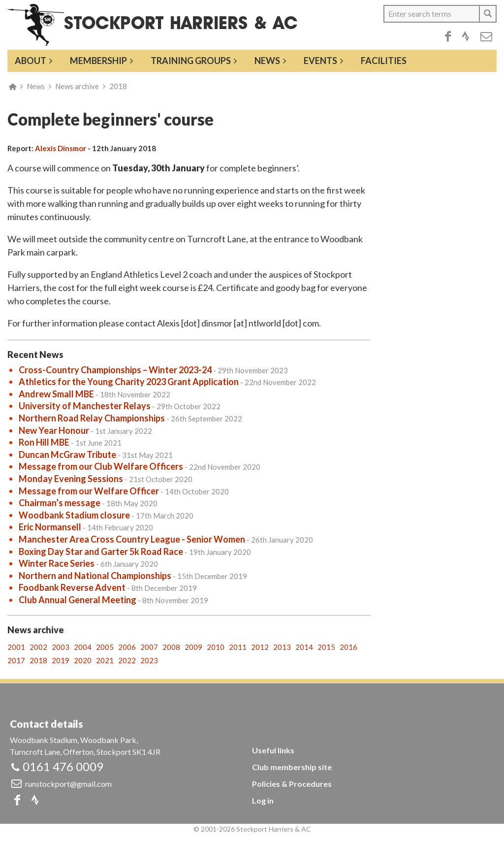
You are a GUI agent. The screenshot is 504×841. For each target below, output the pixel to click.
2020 (83, 660)
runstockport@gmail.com (68, 784)
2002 (38, 647)
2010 (216, 647)
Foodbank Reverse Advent (72, 587)
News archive (77, 86)
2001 (16, 647)
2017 (16, 660)
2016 (348, 647)
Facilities (384, 61)
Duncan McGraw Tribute (67, 454)
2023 (149, 660)
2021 (105, 660)
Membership (98, 61)
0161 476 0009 (63, 766)
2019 (61, 660)
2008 (171, 647)
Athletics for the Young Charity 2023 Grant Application (129, 382)
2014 (304, 647)
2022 (127, 660)
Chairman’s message (60, 503)
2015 (326, 647)
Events (320, 61)
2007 (149, 647)
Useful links (273, 750)
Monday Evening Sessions (71, 479)
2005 (105, 647)
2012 (260, 647)
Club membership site (292, 767)
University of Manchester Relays (85, 406)
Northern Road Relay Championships (92, 418)
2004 (83, 647)
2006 (127, 647)
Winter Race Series (57, 563)
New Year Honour (54, 430)
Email (486, 36)
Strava (466, 36)
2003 (61, 647)
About (31, 61)
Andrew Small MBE (56, 394)
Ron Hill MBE (44, 442)
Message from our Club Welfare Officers (101, 466)
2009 (193, 647)
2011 (238, 647)
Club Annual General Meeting (78, 600)
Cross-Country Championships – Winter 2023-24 (115, 370)
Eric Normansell (50, 527)
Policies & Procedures (292, 784)
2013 (282, 647)
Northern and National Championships (95, 576)
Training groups (191, 61)
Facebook (448, 36)
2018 (118, 86)
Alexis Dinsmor (61, 148)
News (267, 61)
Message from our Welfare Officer (89, 491)
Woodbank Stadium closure (74, 515)
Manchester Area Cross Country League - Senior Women (132, 539)
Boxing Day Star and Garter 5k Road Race (101, 551)
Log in (263, 800)
